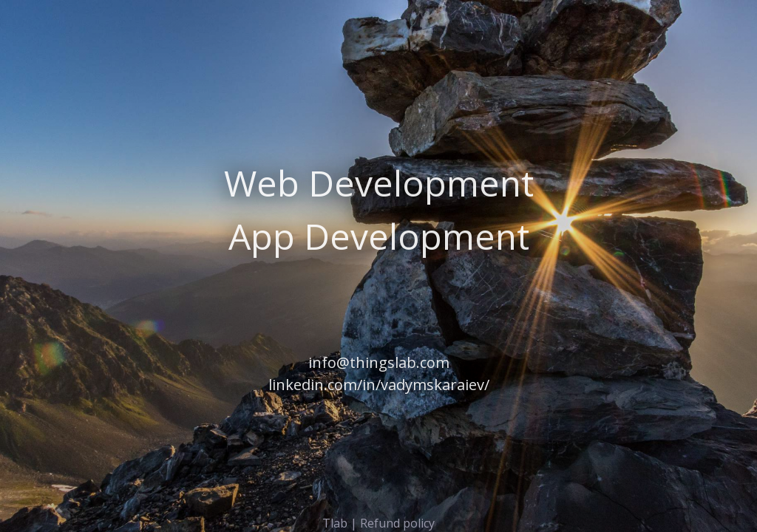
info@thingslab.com (379, 362)
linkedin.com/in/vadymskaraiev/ (379, 385)
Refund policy (397, 523)
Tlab (335, 523)
